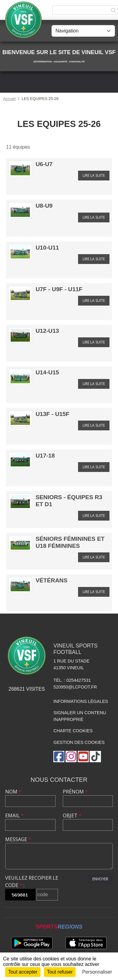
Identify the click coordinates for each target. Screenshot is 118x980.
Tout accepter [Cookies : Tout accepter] (23, 972)
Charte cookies (73, 731)
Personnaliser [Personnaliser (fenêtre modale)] (97, 972)
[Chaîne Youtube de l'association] (83, 757)
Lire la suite (94, 175)
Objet (72, 815)
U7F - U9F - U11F (59, 289)
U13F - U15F (53, 414)
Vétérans (52, 580)
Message (18, 839)
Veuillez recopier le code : (32, 882)
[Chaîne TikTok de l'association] (95, 757)
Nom (13, 792)
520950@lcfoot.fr (75, 687)
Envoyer (100, 879)
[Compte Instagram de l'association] (71, 757)
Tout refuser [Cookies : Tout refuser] (60, 972)
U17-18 (45, 456)
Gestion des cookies (79, 742)
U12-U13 (47, 331)
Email (14, 815)
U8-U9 (44, 206)
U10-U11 (47, 248)
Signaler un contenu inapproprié (80, 716)
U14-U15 (47, 372)
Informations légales (81, 701)
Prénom (75, 792)
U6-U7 (44, 164)
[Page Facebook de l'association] (59, 757)
